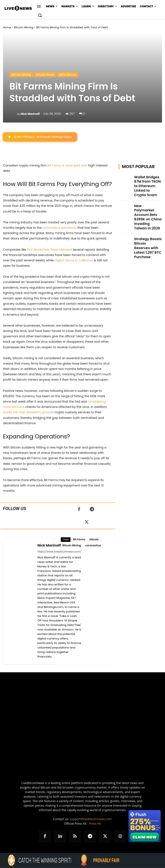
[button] (40, 15)
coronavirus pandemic (60, 228)
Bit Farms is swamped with (67, 165)
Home (7, 27)
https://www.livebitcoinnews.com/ (59, 552)
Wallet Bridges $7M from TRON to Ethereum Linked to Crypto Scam (147, 182)
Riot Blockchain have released (50, 250)
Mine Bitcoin (68, 75)
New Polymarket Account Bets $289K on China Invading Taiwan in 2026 (147, 201)
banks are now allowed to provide (28, 412)
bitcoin (94, 540)
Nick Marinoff (30, 114)
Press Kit (95, 824)
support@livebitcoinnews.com (91, 819)
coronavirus (93, 546)
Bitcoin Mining (24, 27)
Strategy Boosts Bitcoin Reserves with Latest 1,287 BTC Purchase (148, 221)
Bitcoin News (45, 75)
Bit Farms (79, 540)
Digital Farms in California (74, 260)
